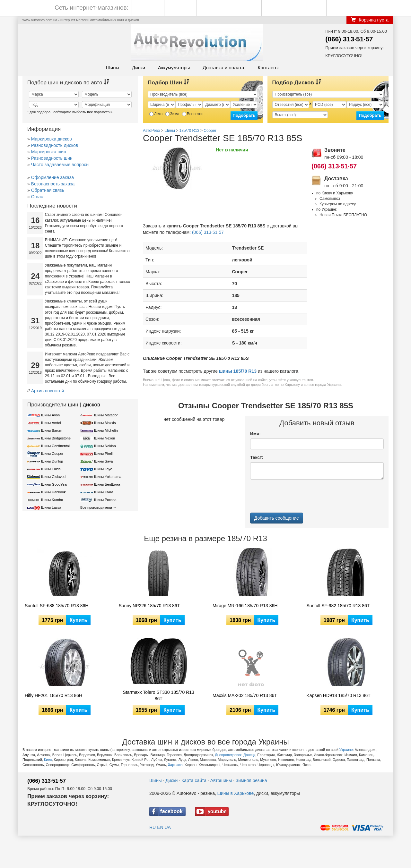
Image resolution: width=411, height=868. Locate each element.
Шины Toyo (103, 469)
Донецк (249, 755)
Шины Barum (52, 430)
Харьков (175, 765)
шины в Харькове (236, 793)
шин (73, 405)
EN (160, 827)
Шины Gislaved (53, 477)
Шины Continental (55, 446)
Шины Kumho (52, 500)
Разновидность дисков (55, 145)
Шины (113, 68)
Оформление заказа (52, 177)
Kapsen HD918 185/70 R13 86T (339, 695)
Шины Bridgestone (56, 438)
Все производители (96, 507)
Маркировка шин (49, 152)
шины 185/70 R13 (238, 371)
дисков (92, 405)
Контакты (268, 68)
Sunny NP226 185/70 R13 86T (149, 606)
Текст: (257, 457)
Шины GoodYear (54, 484)
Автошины (221, 780)
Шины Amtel (51, 423)
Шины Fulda (51, 469)
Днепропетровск (228, 755)
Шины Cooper (52, 454)
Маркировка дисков (52, 139)
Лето (156, 114)
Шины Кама (104, 492)
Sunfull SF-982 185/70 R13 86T (338, 606)
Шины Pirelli (104, 454)
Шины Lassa (51, 507)
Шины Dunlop (52, 461)
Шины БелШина (107, 484)
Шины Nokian (105, 446)
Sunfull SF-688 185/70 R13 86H (57, 606)
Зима (172, 114)
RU (153, 827)
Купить (78, 620)
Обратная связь (48, 190)
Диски (139, 68)
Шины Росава (105, 500)
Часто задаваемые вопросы (60, 165)
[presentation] (299, 497)
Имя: (255, 434)
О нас (37, 197)
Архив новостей (48, 391)
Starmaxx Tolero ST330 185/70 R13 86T (159, 695)
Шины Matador (106, 415)
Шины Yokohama (108, 477)
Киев (48, 760)
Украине (346, 750)
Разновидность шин (52, 158)
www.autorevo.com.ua (40, 20)
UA (167, 827)
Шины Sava (103, 461)
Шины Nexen (105, 438)
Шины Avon (50, 415)
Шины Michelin (106, 430)
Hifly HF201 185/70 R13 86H (53, 695)
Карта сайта (194, 780)
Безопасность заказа (53, 184)
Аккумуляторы (174, 68)
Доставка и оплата (223, 68)
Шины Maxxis (105, 423)
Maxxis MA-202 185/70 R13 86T (245, 695)
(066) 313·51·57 (349, 39)
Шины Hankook (53, 492)
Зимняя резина (251, 780)
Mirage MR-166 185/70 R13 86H (245, 606)
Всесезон (193, 114)
